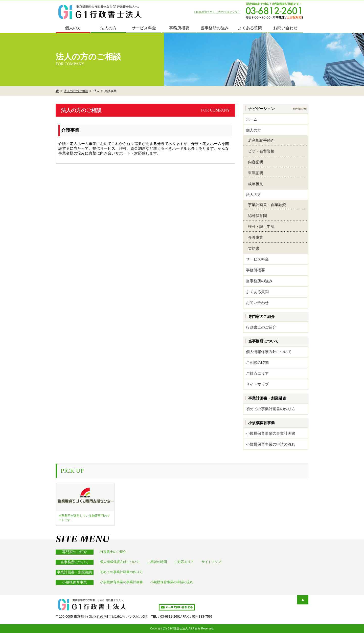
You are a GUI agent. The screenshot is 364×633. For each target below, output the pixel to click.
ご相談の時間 (257, 363)
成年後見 (255, 184)
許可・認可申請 (260, 226)
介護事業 (255, 237)
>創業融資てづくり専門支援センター (217, 12)
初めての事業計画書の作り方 (271, 409)
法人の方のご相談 (76, 91)
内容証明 (255, 162)
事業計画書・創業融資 (266, 205)
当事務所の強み (215, 28)
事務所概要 (179, 28)
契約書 (253, 248)
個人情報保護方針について (269, 352)
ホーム (252, 119)
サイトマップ (257, 384)
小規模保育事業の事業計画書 (271, 433)
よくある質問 (250, 28)
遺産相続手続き (260, 140)
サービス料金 (144, 28)
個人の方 (73, 28)
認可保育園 (256, 216)
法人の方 (108, 28)
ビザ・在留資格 (260, 151)
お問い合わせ (285, 28)
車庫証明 (255, 173)
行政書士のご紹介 (261, 327)
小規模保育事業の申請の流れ (271, 444)
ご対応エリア (257, 373)
